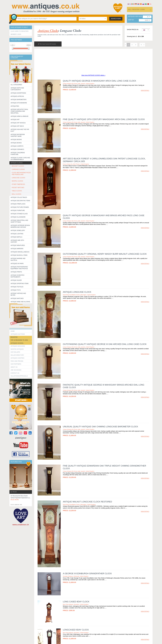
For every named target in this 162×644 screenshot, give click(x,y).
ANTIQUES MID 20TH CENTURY (17, 241)
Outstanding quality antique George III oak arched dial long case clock (105, 344)
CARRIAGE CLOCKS (18, 169)
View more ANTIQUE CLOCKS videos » (93, 75)
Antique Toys (16, 290)
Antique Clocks (17, 163)
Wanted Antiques (17, 349)
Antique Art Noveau (18, 123)
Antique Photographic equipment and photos (19, 268)
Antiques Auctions (18, 334)
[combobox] (93, 19)
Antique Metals (16, 237)
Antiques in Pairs (17, 264)
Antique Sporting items (20, 284)
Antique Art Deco (17, 126)
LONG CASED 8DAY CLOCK (76, 602)
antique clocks (48, 31)
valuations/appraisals (19, 376)
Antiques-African (17, 96)
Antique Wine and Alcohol (20, 302)
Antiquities (15, 106)
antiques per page (135, 16)
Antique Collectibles (19, 197)
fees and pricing (17, 361)
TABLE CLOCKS (17, 191)
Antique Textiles (17, 287)
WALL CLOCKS (16, 194)
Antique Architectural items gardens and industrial (19, 111)
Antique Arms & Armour (19, 116)
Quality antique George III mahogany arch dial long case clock (100, 81)
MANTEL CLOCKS (17, 181)
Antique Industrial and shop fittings (19, 221)
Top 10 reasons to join (19, 340)
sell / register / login (136, 9)
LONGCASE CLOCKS (18, 178)
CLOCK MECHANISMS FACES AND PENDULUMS (21, 174)
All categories (16, 85)
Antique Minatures (18, 245)
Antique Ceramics (17, 149)
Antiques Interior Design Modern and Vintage (20, 226)
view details (145, 90)
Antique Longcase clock (77, 292)
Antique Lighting (17, 234)
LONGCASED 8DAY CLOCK (76, 630)
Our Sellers (15, 352)
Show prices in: (133, 30)
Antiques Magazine (18, 346)
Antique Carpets (17, 146)
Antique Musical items (19, 255)
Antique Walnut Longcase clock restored (87, 502)
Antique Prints (16, 272)
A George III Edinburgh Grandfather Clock (87, 574)
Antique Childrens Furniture (18, 154)
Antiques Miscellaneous (20, 252)
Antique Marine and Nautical (18, 259)
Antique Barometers (19, 100)
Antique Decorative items (20, 201)
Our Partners (16, 364)
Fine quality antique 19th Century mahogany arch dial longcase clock (104, 119)
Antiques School (17, 343)
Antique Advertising (18, 93)
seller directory (17, 355)
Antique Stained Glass (19, 214)
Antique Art (15, 120)
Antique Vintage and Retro (18, 294)
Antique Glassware (18, 217)
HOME (13, 331)
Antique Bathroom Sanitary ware (18, 135)
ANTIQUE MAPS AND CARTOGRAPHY (17, 89)
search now (116, 19)
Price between (16, 40)
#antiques (21, 438)
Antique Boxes (16, 143)
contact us (15, 373)
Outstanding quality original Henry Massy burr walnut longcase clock (105, 254)
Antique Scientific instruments (17, 276)
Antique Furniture (18, 210)
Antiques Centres (17, 358)
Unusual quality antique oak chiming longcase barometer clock (100, 427)
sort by (131, 20)
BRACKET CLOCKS (18, 166)
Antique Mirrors (17, 249)
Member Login (16, 34)
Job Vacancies (16, 370)
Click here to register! (20, 31)
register (14, 337)
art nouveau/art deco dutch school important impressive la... (21, 498)
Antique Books (16, 140)
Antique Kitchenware (19, 103)
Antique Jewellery (18, 230)
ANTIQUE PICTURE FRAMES (20, 207)
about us (14, 367)
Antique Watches (17, 298)
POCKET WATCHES (18, 188)
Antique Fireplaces (18, 204)
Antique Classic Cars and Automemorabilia (20, 159)
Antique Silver (16, 280)
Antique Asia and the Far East (20, 130)
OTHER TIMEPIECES (18, 184)
